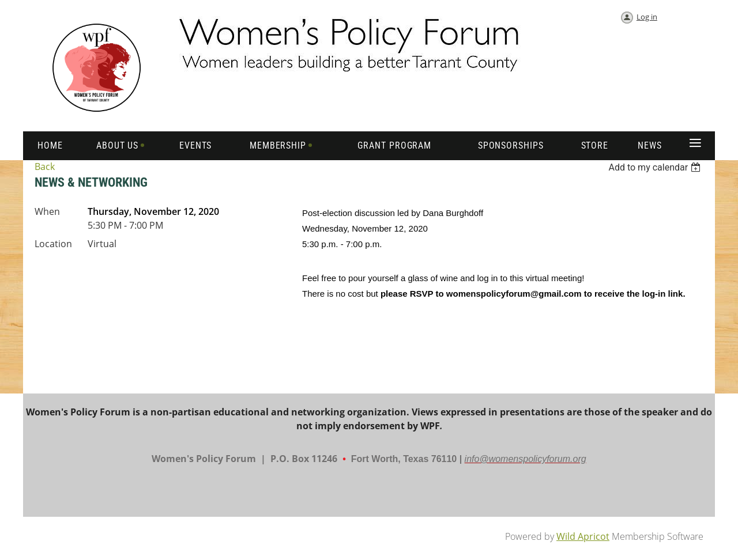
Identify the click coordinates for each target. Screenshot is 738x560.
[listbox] (656, 167)
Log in (647, 17)
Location (53, 244)
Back (45, 167)
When (47, 211)
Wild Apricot (583, 536)
